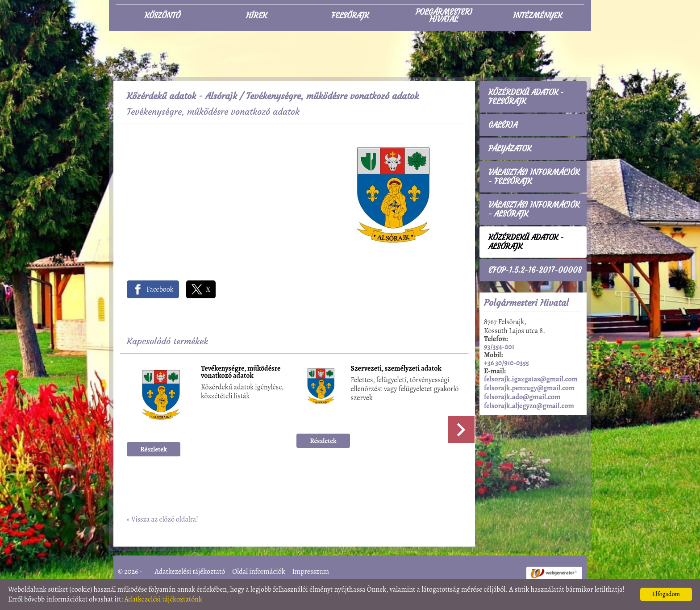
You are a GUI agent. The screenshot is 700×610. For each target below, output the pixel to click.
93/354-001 (499, 347)
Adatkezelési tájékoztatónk (163, 599)
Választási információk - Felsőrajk (534, 177)
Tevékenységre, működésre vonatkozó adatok (241, 373)
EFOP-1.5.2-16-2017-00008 (535, 270)
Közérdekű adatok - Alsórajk (182, 96)
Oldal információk (258, 572)
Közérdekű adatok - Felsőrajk (526, 97)
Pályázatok (510, 149)
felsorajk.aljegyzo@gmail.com (529, 406)
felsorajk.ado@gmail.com (522, 397)
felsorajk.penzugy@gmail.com (529, 388)
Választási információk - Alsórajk (534, 209)
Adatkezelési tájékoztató (190, 572)
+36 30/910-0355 (506, 363)
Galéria (503, 125)
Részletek (154, 449)
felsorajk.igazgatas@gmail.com (531, 379)
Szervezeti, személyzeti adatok (396, 369)
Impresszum (310, 572)
